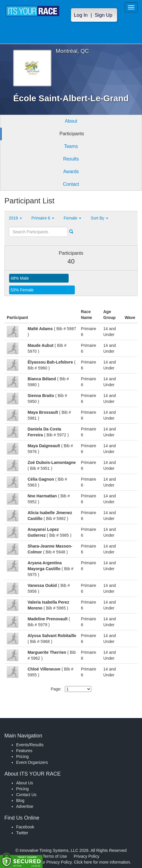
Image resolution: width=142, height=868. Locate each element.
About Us (25, 783)
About (71, 121)
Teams (71, 146)
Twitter (22, 833)
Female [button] (73, 218)
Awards (71, 172)
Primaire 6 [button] (43, 218)
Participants (72, 134)
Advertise (25, 806)
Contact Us (26, 795)
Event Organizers (32, 762)
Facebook (25, 827)
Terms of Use (55, 856)
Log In (81, 15)
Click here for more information (102, 862)
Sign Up (104, 15)
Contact (71, 184)
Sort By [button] (99, 218)
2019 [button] (15, 218)
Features (24, 751)
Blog (20, 801)
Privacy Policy (86, 856)
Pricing (22, 756)
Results (71, 159)
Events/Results (30, 745)
